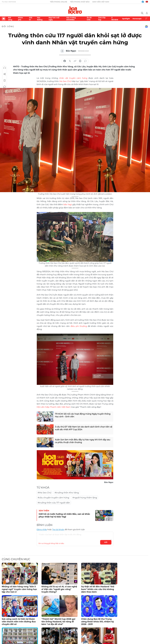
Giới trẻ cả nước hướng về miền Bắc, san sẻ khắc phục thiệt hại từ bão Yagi (64, 515)
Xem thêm (146, 19)
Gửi (106, 542)
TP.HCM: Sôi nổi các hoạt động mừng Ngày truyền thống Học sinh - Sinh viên (83, 415)
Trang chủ (4, 19)
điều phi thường (79, 326)
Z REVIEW (115, 19)
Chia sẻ (5, 74)
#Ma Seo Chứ (44, 492)
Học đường (40, 19)
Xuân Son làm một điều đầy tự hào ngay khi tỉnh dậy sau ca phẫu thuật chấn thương (83, 441)
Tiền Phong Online (59, 2)
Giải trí (31, 19)
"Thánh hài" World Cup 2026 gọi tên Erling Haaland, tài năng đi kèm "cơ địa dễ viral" (58, 621)
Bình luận (5, 87)
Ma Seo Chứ (65, 81)
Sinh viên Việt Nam (101, 2)
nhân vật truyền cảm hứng (73, 78)
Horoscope (137, 19)
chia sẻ (65, 61)
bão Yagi (68, 204)
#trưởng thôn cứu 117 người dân (54, 502)
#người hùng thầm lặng (85, 497)
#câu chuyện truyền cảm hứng (53, 497)
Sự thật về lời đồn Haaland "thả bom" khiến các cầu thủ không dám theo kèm (98, 589)
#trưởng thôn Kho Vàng (67, 492)
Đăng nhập (42, 529)
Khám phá (20, 19)
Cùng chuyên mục (16, 559)
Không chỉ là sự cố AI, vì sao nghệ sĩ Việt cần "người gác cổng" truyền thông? (59, 589)
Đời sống (10, 19)
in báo (80, 61)
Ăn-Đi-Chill (89, 19)
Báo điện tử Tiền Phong (75, 10)
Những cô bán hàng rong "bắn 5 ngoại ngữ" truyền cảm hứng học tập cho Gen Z (19, 589)
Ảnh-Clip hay (102, 19)
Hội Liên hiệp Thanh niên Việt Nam (53, 406)
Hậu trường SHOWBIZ (71, 19)
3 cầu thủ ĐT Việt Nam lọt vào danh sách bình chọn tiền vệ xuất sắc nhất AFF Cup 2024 (83, 428)
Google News (146, 27)
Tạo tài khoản (58, 529)
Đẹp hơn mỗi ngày (54, 19)
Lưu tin (5, 80)
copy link (75, 61)
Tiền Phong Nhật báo (80, 2)
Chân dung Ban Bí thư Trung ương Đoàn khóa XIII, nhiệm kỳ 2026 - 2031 (98, 621)
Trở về (5, 93)
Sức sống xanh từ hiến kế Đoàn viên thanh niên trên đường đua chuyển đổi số (19, 621)
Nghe (5, 68)
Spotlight (126, 19)
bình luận (85, 61)
